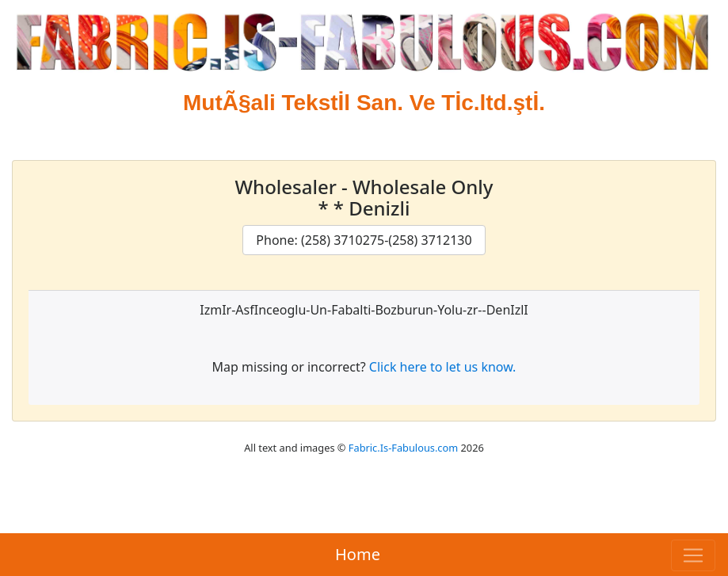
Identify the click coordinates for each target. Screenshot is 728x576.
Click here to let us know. (443, 367)
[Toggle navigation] (693, 555)
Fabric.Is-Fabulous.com (403, 448)
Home (358, 554)
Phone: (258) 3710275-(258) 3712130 (364, 240)
